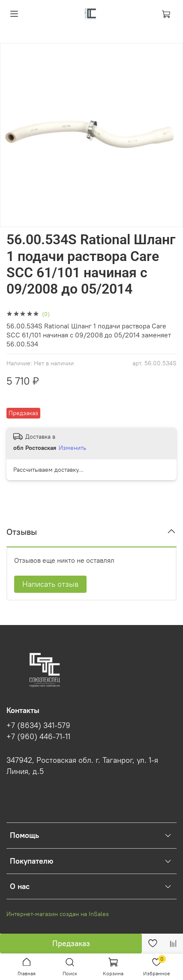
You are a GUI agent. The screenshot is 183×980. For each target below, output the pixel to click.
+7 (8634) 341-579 (38, 725)
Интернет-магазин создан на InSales (58, 914)
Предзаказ (71, 943)
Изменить (72, 448)
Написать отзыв (50, 584)
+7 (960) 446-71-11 (38, 737)
